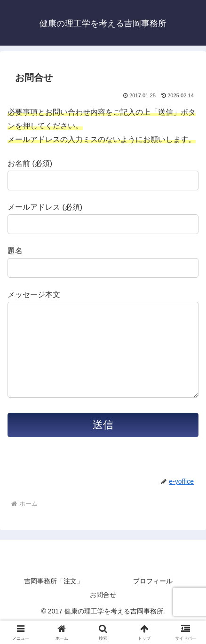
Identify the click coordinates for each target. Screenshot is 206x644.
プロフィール (153, 600)
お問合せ (103, 613)
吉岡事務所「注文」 (54, 600)
